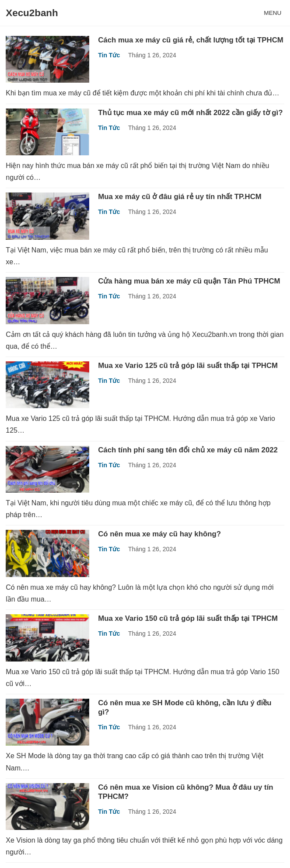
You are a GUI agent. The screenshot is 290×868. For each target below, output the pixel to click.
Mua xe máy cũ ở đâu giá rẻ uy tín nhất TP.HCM (180, 197)
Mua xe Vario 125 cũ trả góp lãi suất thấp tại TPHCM (188, 366)
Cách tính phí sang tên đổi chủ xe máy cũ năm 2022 (188, 450)
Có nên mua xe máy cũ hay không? (159, 534)
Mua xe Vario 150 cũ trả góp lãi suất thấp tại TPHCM (188, 618)
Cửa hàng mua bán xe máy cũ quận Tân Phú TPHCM (189, 281)
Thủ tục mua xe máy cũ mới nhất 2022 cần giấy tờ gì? (190, 113)
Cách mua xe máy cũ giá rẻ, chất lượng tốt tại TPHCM (191, 40)
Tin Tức (109, 55)
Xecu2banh (32, 13)
